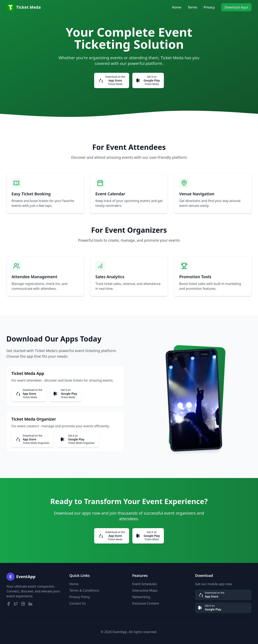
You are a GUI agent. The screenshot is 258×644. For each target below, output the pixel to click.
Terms (193, 7)
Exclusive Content (146, 603)
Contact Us (78, 603)
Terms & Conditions (84, 590)
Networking (141, 597)
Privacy (209, 7)
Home (177, 7)
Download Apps (236, 7)
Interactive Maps (145, 590)
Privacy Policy (80, 597)
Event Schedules (145, 584)
